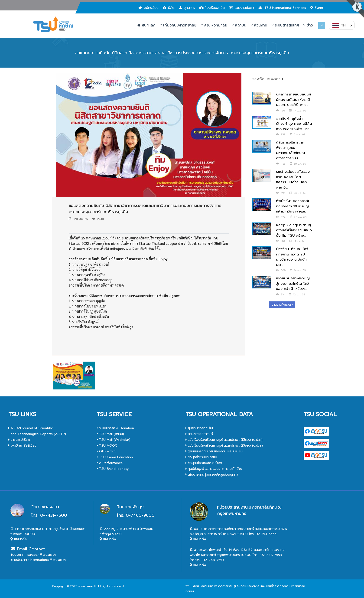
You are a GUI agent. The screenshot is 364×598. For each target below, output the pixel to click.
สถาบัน (239, 25)
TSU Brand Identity (113, 469)
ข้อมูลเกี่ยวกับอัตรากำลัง (204, 463)
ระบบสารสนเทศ (285, 25)
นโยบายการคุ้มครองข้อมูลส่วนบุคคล (212, 475)
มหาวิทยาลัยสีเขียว (22, 446)
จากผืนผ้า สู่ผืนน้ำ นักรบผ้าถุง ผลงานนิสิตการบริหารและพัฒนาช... (294, 124)
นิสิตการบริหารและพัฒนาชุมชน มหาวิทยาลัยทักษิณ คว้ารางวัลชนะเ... (291, 150)
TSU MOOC (107, 446)
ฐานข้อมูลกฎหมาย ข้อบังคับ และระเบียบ (214, 451)
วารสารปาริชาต (20, 440)
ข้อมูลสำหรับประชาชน (201, 457)
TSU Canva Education (115, 457)
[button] (342, 25)
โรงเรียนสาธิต (212, 8)
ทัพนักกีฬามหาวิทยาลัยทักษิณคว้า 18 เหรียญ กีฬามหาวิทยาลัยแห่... (293, 206)
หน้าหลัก (146, 25)
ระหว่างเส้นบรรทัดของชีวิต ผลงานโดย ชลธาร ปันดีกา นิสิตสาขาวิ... (293, 180)
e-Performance (110, 463)
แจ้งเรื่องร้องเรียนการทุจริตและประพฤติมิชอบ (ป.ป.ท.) (224, 446)
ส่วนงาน (259, 25)
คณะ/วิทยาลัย (214, 25)
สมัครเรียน (148, 8)
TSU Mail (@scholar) (114, 440)
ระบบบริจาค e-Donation (115, 428)
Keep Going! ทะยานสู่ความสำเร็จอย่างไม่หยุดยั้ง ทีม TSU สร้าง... (294, 230)
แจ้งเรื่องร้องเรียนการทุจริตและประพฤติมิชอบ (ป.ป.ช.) (224, 440)
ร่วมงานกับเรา (242, 8)
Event (317, 8)
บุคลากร (187, 8)
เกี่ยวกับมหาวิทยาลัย (178, 25)
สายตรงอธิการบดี (199, 434)
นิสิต (169, 8)
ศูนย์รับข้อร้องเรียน (200, 428)
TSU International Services (282, 8)
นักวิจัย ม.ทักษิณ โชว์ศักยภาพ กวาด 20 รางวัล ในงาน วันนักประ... (292, 257)
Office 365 (107, 451)
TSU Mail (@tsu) (110, 434)
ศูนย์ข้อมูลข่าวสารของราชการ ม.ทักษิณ (214, 469)
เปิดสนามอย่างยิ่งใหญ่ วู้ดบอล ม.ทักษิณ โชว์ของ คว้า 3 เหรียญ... (293, 283)
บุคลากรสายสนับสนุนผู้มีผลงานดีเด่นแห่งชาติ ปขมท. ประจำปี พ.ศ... (294, 100)
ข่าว (308, 25)
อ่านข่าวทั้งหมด (282, 305)
